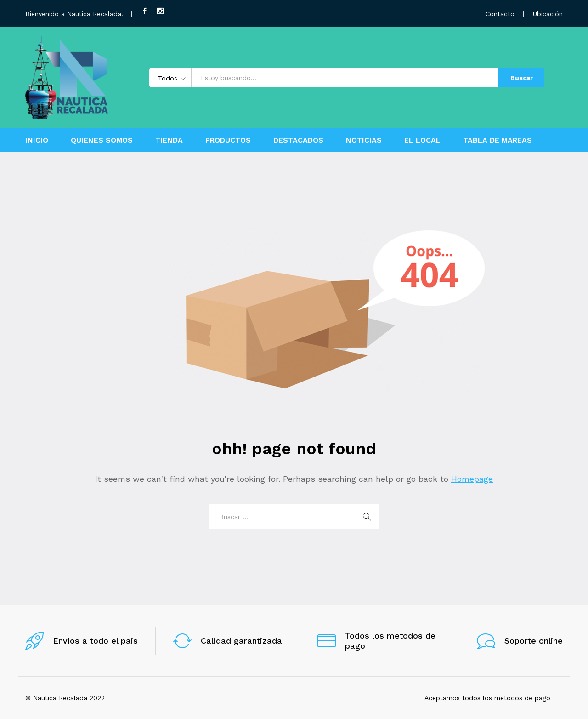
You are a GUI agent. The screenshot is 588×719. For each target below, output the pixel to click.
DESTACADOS (298, 140)
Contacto (500, 14)
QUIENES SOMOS (102, 140)
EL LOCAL (422, 140)
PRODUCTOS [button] (228, 140)
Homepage (472, 479)
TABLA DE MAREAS (498, 140)
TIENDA (169, 140)
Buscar (522, 78)
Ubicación (548, 14)
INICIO (37, 140)
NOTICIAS (364, 140)
